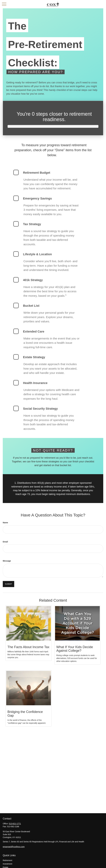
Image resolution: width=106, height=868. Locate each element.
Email (5, 542)
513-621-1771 (15, 824)
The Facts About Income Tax (28, 647)
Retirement (7, 860)
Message (7, 561)
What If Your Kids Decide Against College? (75, 649)
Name (5, 523)
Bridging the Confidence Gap (25, 714)
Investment (7, 864)
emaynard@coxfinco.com (14, 847)
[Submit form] (8, 584)
